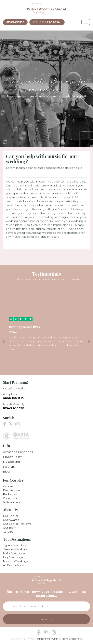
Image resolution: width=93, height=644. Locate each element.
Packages (10, 494)
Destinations (12, 490)
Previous (4, 342)
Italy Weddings (13, 557)
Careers (8, 532)
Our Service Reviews (17, 524)
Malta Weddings (14, 553)
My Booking (11, 462)
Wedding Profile (14, 388)
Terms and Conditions (18, 452)
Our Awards (11, 520)
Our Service (11, 516)
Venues (8, 486)
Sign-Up (46, 619)
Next (89, 342)
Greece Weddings (15, 549)
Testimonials (11, 502)
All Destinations (13, 565)
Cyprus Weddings (15, 545)
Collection (10, 498)
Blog (6, 472)
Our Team (10, 528)
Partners (9, 467)
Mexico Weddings (15, 561)
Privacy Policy (12, 457)
